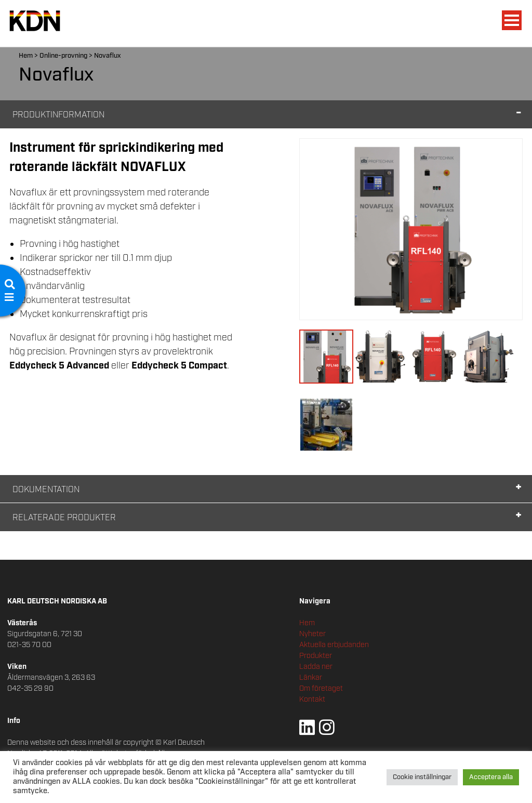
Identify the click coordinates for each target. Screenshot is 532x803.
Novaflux (108, 56)
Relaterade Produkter (64, 518)
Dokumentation (46, 490)
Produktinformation (58, 115)
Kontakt (312, 700)
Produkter (316, 656)
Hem (26, 56)
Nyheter (312, 634)
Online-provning (63, 56)
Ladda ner (316, 667)
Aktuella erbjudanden (334, 645)
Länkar (311, 678)
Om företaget (321, 689)
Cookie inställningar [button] (422, 777)
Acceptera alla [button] (491, 777)
